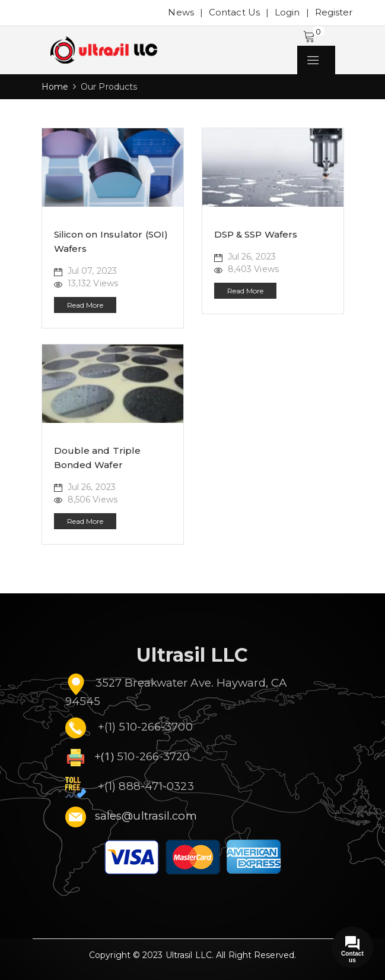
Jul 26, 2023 (245, 257)
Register (334, 12)
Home (55, 87)
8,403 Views (246, 269)
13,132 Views (86, 283)
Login (287, 12)
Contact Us (234, 12)
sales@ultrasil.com (146, 816)
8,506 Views (86, 500)
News (181, 12)
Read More (85, 305)
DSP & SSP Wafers (256, 234)
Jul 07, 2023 (85, 271)
